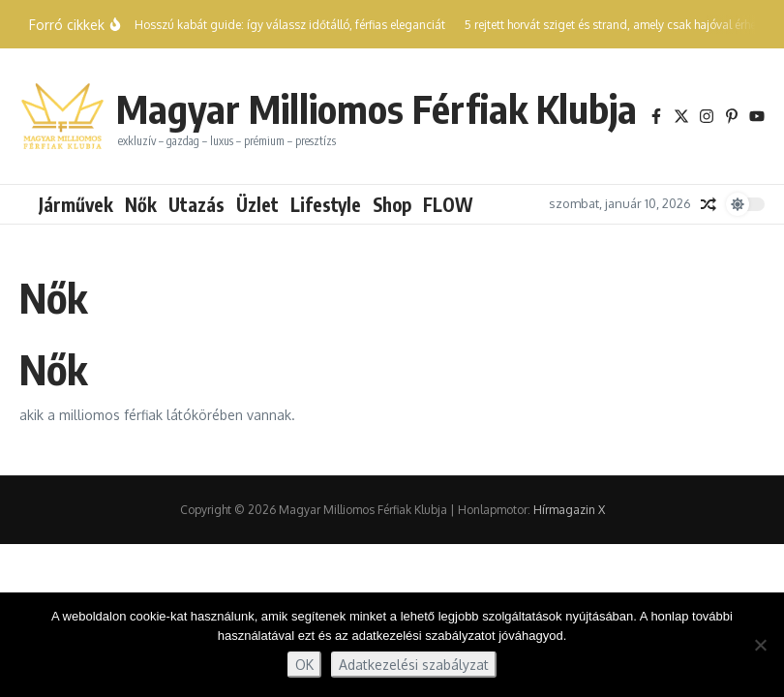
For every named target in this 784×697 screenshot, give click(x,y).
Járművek (76, 204)
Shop (392, 204)
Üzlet (257, 204)
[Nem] (760, 645)
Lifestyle (326, 204)
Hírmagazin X (569, 510)
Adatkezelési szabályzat (414, 665)
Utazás (196, 204)
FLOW (448, 204)
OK (304, 665)
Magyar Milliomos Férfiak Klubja (377, 108)
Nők (141, 204)
